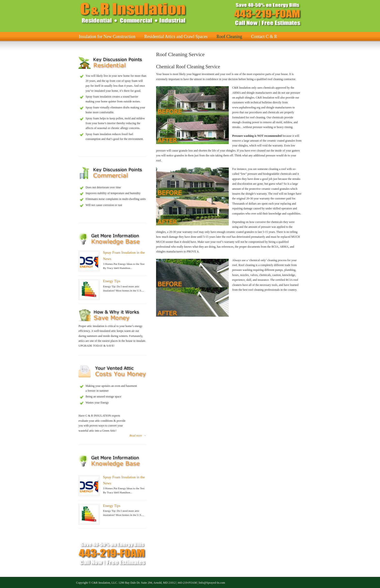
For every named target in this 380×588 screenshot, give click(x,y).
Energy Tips (112, 281)
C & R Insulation (133, 13)
